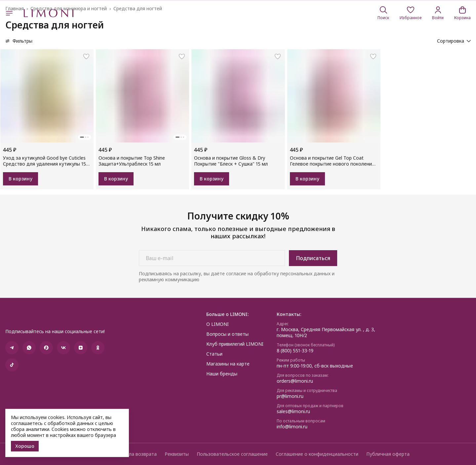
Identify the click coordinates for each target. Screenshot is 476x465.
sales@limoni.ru (293, 411)
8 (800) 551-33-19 (295, 351)
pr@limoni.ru (290, 396)
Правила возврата (136, 454)
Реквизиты (177, 454)
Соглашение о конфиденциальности (317, 454)
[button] (411, 13)
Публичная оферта (388, 454)
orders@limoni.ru (295, 381)
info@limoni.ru (292, 427)
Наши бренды (222, 374)
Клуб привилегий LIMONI (235, 344)
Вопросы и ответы (227, 334)
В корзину (20, 179)
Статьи (214, 354)
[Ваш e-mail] (212, 258)
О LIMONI (218, 324)
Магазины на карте (228, 364)
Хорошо (25, 446)
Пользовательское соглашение (232, 454)
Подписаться (313, 258)
